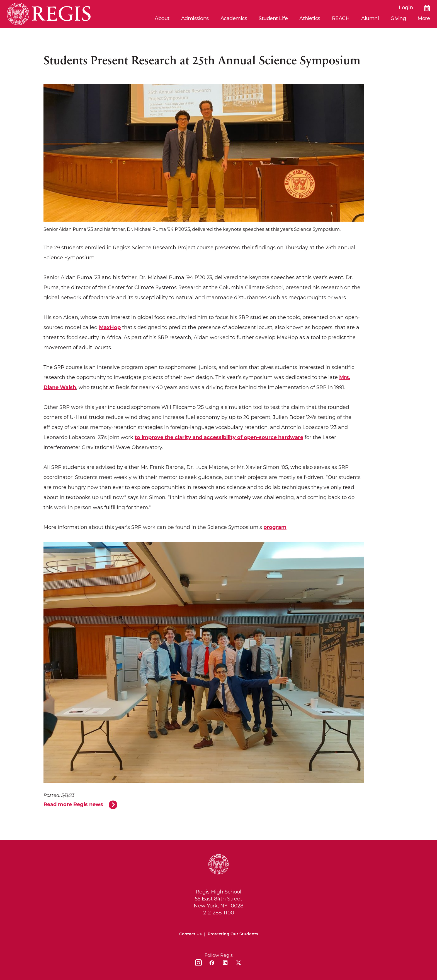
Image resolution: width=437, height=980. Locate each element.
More (424, 19)
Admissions (195, 19)
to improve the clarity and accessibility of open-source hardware (219, 437)
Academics (234, 19)
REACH (341, 19)
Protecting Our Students (233, 934)
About (162, 19)
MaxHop (110, 327)
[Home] (49, 14)
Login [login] (406, 8)
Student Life (273, 19)
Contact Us (190, 934)
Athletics (310, 19)
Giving (398, 19)
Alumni (370, 19)
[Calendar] (427, 8)
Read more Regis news (73, 804)
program (275, 527)
